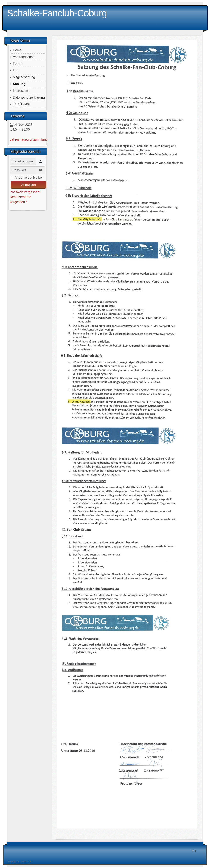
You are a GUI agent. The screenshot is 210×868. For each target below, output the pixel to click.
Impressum (21, 91)
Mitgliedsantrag (24, 77)
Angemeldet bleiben (29, 178)
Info (16, 70)
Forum (18, 64)
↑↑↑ (194, 851)
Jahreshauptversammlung (29, 139)
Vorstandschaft (24, 57)
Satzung (19, 84)
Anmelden (29, 185)
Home (17, 50)
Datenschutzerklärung (29, 97)
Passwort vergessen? (26, 192)
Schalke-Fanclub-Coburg (57, 13)
